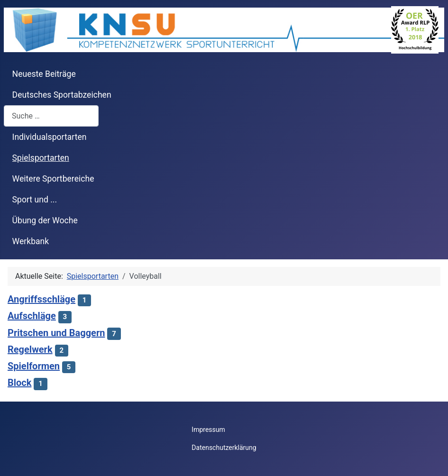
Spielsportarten (41, 158)
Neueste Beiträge (44, 74)
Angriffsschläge (41, 299)
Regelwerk (30, 349)
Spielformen (34, 366)
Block (19, 383)
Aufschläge (32, 316)
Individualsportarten (50, 137)
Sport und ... (35, 200)
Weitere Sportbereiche (53, 179)
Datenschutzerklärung (224, 448)
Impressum (208, 430)
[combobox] (51, 116)
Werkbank (31, 241)
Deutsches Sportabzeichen (62, 95)
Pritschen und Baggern (56, 333)
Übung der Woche (45, 220)
